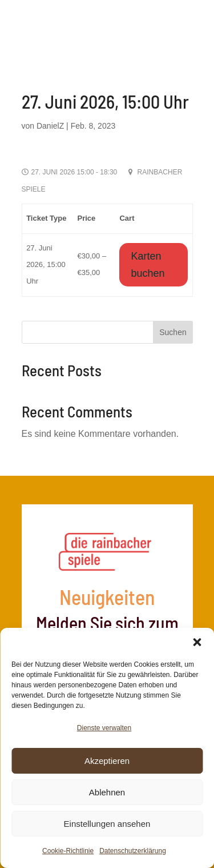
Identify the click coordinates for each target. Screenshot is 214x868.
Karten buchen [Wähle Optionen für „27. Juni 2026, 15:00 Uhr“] (148, 265)
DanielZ (50, 126)
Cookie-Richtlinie (68, 851)
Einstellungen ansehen (107, 824)
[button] (197, 642)
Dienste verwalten (104, 728)
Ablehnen (107, 792)
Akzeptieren (107, 761)
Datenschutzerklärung (133, 851)
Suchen (173, 332)
